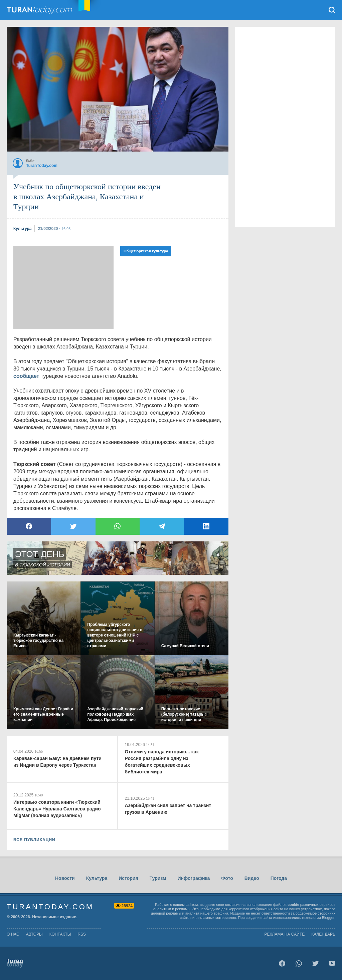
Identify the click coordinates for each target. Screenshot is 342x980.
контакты (60, 934)
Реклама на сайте (285, 934)
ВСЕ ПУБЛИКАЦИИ (34, 840)
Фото (227, 878)
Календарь (323, 934)
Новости (65, 878)
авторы (34, 934)
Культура (97, 878)
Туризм (158, 878)
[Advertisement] (63, 287)
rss (82, 934)
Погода (279, 878)
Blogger (328, 918)
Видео (252, 878)
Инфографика (194, 878)
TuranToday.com (46, 10)
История (128, 878)
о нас (13, 934)
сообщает (26, 376)
